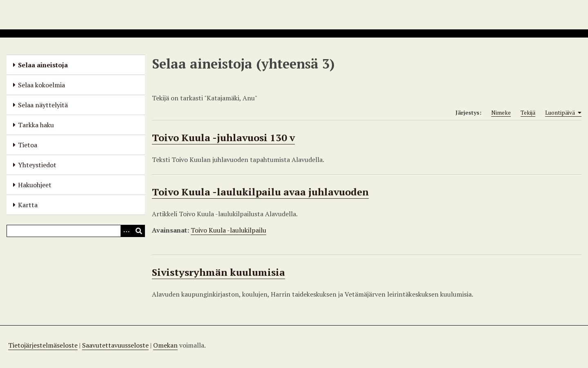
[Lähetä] (139, 231)
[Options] (127, 231)
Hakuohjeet (35, 185)
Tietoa (28, 145)
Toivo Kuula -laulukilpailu (228, 230)
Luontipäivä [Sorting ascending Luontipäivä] (563, 113)
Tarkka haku (36, 125)
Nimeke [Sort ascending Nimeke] (501, 112)
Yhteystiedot (37, 165)
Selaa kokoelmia (41, 85)
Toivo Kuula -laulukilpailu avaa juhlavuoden (260, 192)
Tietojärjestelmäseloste (43, 345)
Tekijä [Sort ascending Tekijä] (528, 112)
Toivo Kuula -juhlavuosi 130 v (223, 137)
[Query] (76, 231)
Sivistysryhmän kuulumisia (218, 272)
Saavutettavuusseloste (115, 345)
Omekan (165, 345)
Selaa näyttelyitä (43, 105)
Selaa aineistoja (43, 65)
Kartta (28, 205)
